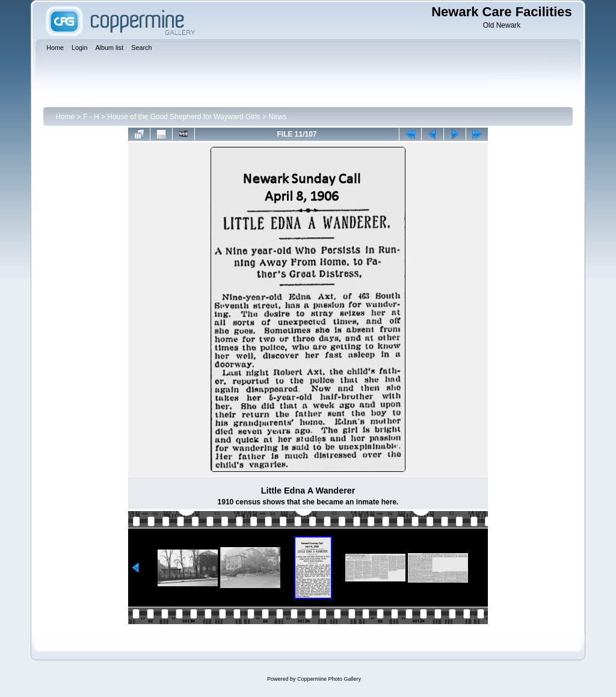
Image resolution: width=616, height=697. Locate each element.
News (277, 117)
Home (65, 117)
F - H (91, 117)
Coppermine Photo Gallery (329, 679)
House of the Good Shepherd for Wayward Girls (183, 117)
